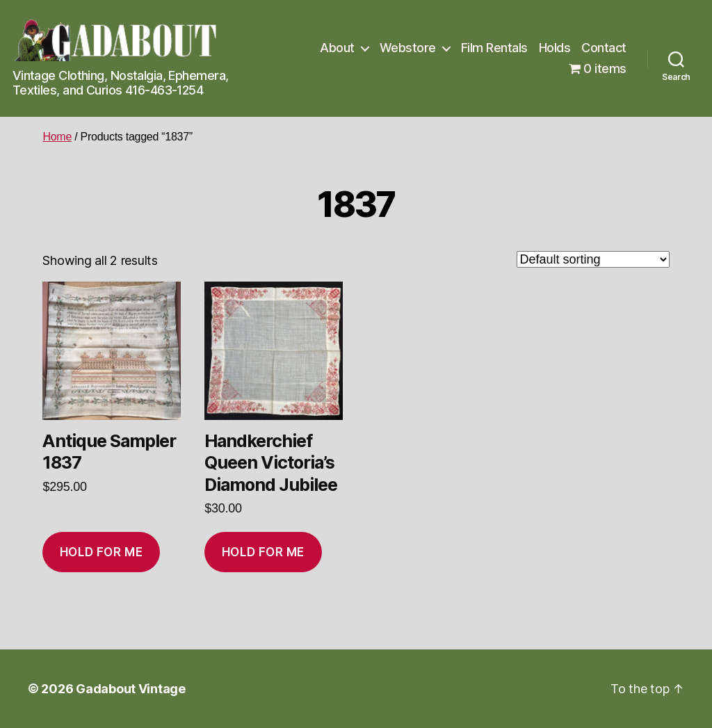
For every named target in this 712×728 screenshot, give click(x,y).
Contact (604, 48)
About (337, 48)
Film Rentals (494, 48)
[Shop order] (593, 259)
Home (57, 137)
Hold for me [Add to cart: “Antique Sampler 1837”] (101, 552)
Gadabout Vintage (131, 689)
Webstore (408, 48)
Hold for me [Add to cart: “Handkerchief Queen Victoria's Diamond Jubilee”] (263, 552)
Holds (555, 48)
